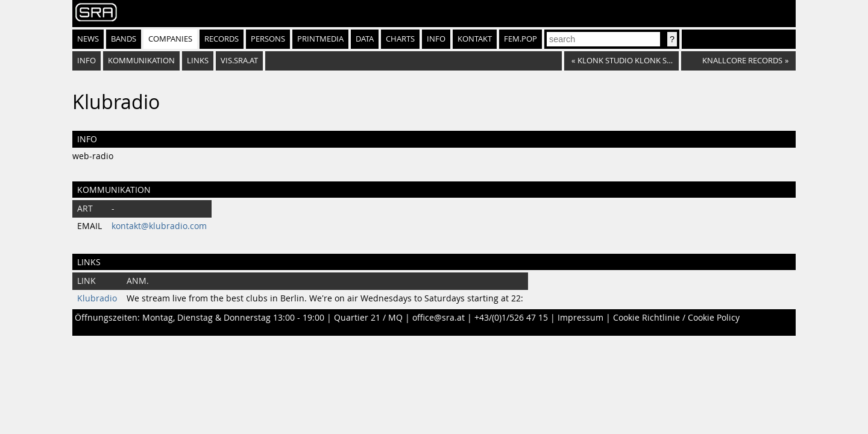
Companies (170, 39)
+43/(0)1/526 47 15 (511, 318)
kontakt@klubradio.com (159, 226)
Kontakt (475, 39)
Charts (400, 39)
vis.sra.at (239, 61)
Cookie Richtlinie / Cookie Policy (676, 318)
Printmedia (320, 39)
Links (198, 61)
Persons (268, 39)
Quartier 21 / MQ (368, 318)
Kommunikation (141, 61)
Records (222, 39)
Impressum (580, 318)
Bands (124, 39)
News (88, 39)
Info (436, 39)
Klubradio (97, 298)
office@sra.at (439, 318)
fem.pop (520, 39)
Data (365, 39)
